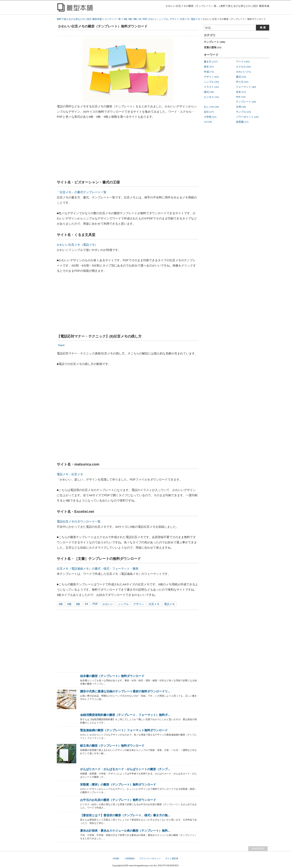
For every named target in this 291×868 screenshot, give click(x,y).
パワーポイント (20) (247, 117)
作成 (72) (209, 72)
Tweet (61, 345)
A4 (86, 604)
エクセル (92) (243, 67)
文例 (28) (241, 107)
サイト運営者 (172, 858)
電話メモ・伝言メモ (70, 474)
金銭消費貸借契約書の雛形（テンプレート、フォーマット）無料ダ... (125, 715)
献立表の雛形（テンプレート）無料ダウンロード (112, 746)
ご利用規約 (129, 858)
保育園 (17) (242, 122)
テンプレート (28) (246, 102)
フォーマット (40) (246, 87)
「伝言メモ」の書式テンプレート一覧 (82, 192)
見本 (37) (241, 92)
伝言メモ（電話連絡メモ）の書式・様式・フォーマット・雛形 (98, 569)
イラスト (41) (211, 87)
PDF (95, 604)
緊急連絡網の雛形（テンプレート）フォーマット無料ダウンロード (124, 730)
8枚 (78, 604)
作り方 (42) (242, 82)
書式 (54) (241, 77)
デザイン (139, 604)
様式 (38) (209, 92)
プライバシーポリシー (150, 858)
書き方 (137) (211, 62)
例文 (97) (209, 67)
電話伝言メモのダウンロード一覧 (79, 521)
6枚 (69, 604)
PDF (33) (241, 97)
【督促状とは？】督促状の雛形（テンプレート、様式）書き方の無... (125, 815)
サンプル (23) (243, 112)
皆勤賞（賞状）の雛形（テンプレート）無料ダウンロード (118, 784)
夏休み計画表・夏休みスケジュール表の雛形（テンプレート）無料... (125, 831)
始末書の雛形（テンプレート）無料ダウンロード (112, 676)
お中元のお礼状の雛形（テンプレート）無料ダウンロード (118, 800)
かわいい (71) (243, 72)
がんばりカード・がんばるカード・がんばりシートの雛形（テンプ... (125, 769)
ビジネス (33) (211, 97)
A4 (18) (208, 122)
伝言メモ (154, 604)
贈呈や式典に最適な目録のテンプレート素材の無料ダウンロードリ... (125, 691)
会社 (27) (209, 112)
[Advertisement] (128, 151)
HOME (116, 858)
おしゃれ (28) (211, 107)
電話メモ (169, 604)
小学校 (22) (210, 117)
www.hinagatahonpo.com (141, 865)
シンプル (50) (211, 82)
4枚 (61, 604)
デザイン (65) (211, 77)
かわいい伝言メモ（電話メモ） (77, 245)
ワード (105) (243, 62)
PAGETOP (258, 849)
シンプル (123, 604)
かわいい (108, 604)
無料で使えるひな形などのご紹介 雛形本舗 (79, 19)
